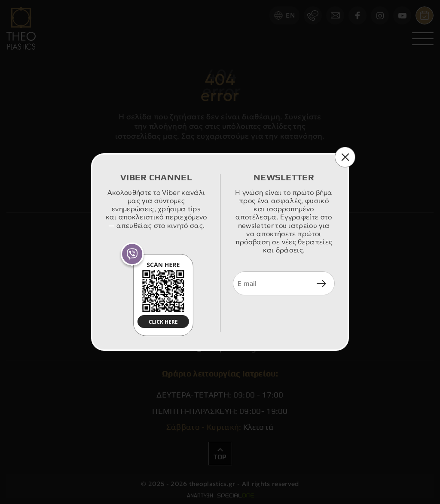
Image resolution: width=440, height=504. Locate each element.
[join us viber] (156, 289)
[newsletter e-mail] (271, 283)
